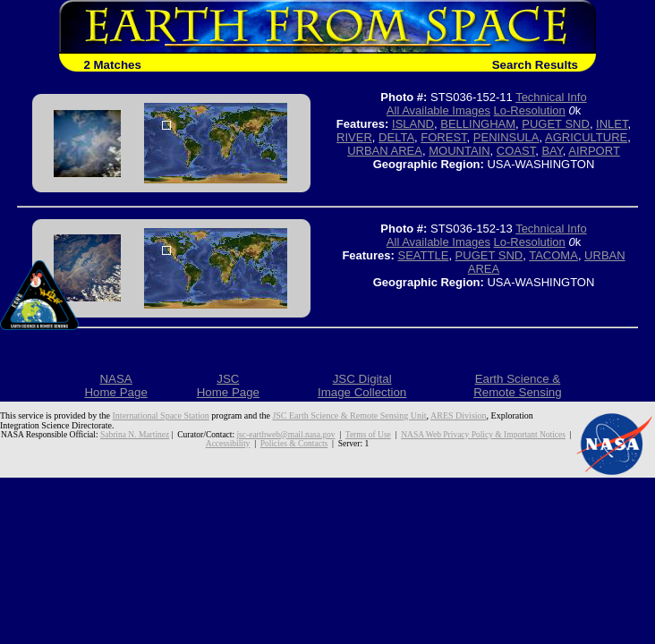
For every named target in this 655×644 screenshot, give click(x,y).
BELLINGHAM (478, 124)
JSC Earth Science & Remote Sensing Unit (349, 415)
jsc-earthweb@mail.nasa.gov (285, 435)
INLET (612, 124)
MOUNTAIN (459, 151)
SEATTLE (424, 255)
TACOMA (553, 255)
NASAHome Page (115, 386)
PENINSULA (506, 137)
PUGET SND (556, 124)
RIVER (354, 137)
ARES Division (459, 415)
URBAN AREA (385, 151)
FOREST (443, 137)
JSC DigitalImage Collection (362, 386)
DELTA (396, 137)
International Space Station (161, 415)
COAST (516, 151)
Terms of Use (368, 435)
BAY (552, 151)
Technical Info (551, 97)
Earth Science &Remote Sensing (518, 386)
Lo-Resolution (530, 110)
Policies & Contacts (294, 444)
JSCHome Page (228, 386)
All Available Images (438, 110)
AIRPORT (594, 151)
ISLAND (413, 124)
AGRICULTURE (586, 137)
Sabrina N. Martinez (135, 435)
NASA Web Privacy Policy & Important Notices (483, 435)
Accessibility (228, 444)
